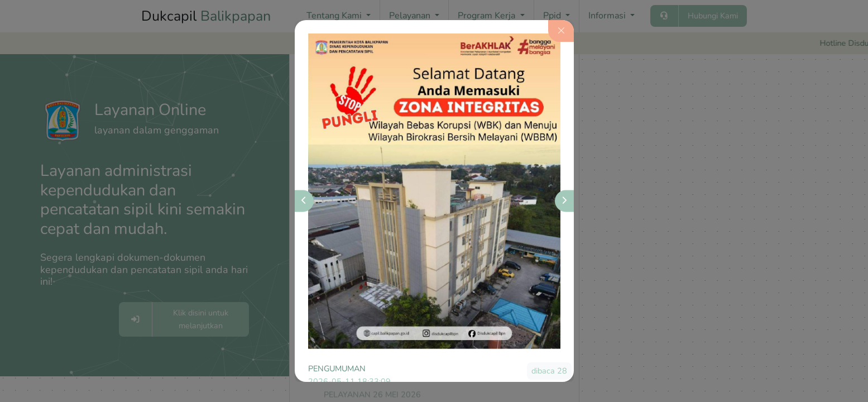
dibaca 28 (549, 371)
